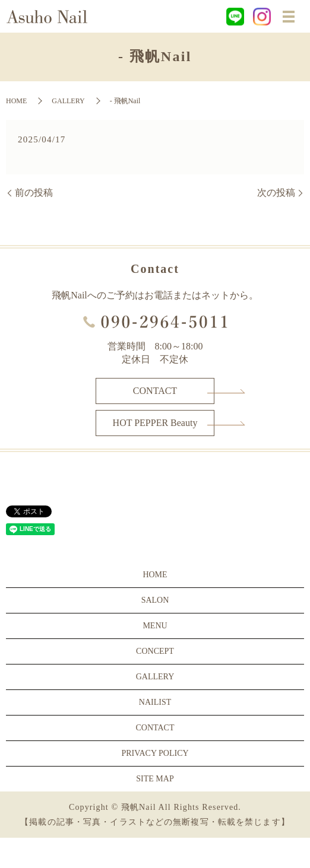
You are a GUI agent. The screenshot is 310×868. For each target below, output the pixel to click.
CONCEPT (155, 651)
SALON (155, 600)
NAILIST (155, 702)
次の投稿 (276, 193)
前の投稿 (34, 193)
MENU (155, 626)
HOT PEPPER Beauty (155, 423)
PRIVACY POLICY (155, 753)
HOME (16, 101)
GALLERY (68, 101)
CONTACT (155, 391)
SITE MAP (155, 779)
